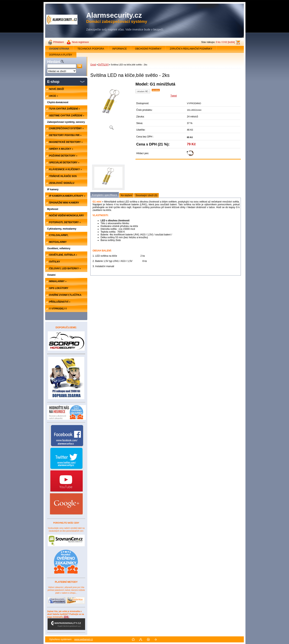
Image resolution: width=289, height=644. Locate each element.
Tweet (174, 96)
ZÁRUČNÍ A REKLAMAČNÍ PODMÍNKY (191, 49)
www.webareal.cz (84, 639)
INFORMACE (120, 49)
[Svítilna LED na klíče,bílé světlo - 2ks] (111, 107)
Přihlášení (59, 42)
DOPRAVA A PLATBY (61, 55)
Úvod (93, 65)
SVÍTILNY (103, 65)
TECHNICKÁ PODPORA (91, 49)
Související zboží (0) (147, 195)
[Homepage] (59, 49)
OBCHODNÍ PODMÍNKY (148, 49)
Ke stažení (127, 195)
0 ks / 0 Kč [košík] (225, 42)
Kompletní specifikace (105, 195)
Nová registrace (80, 42)
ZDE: (66, 623)
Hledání (54, 62)
